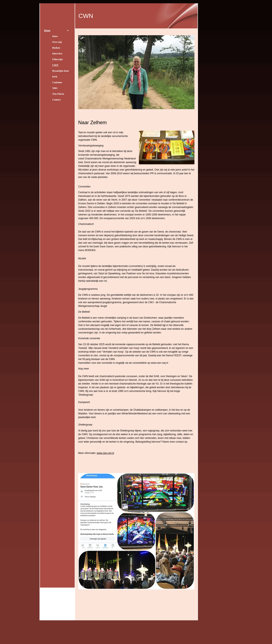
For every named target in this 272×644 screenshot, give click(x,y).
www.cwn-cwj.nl (105, 453)
